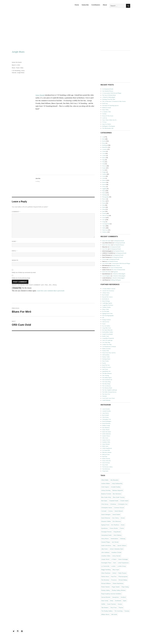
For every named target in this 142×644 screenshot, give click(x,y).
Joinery (104, 187)
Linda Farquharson (107, 448)
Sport (104, 211)
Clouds (104, 151)
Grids (104, 178)
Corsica (110, 511)
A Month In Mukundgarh (109, 97)
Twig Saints (105, 471)
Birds (104, 139)
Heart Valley (105, 110)
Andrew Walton (106, 483)
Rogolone (115, 272)
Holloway (123, 539)
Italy (114, 545)
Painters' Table (106, 357)
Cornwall (104, 511)
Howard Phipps (106, 542)
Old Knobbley (106, 355)
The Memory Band (107, 388)
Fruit (103, 170)
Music (14, 68)
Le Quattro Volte (106, 112)
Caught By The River (108, 305)
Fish (103, 164)
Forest (104, 324)
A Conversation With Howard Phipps (112, 93)
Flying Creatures (106, 320)
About (105, 5)
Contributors (96, 5)
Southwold (118, 601)
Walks (104, 228)
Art (103, 137)
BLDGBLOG (106, 299)
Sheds (104, 207)
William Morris (105, 614)
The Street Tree (106, 394)
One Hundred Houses (108, 91)
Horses (104, 182)
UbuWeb (104, 396)
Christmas (113, 504)
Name (14, 241)
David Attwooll (119, 511)
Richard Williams (106, 583)
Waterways (105, 230)
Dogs (103, 160)
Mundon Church (116, 265)
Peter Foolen (105, 361)
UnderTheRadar (106, 400)
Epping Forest (105, 525)
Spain (125, 601)
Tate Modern (105, 608)
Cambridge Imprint (107, 303)
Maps (104, 191)
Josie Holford (106, 263)
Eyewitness (105, 528)
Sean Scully (105, 601)
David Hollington (107, 421)
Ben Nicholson (117, 494)
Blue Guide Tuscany (119, 497)
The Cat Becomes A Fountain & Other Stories (114, 101)
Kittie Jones (105, 446)
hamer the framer (17, 62)
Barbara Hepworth (118, 490)
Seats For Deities (107, 124)
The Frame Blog (106, 382)
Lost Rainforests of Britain (109, 347)
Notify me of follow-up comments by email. (24, 272)
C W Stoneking (16, 71)
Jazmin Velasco (106, 436)
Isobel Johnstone (106, 434)
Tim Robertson (106, 469)
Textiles (104, 213)
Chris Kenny (105, 417)
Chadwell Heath (114, 501)
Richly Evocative (107, 367)
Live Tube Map (106, 342)
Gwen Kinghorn (106, 276)
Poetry (104, 203)
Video (22, 68)
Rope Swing (125, 587)
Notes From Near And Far (109, 353)
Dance (104, 158)
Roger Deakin (116, 587)
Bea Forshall (105, 295)
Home (77, 5)
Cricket (104, 156)
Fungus (104, 172)
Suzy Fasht (105, 465)
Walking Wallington (116, 280)
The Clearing (106, 375)
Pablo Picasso (122, 573)
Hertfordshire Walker (108, 332)
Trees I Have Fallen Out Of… (110, 120)
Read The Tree (106, 365)
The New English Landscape (110, 390)
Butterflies (105, 147)
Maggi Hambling (106, 570)
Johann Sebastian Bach (117, 549)
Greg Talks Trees (106, 328)
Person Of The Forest (108, 116)
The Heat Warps (106, 384)
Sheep (104, 209)
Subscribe (85, 5)
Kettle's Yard (105, 336)
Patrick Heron (105, 577)
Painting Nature (106, 359)
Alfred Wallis (105, 480)
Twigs (104, 222)
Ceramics (105, 149)
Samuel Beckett (106, 597)
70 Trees (104, 122)
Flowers (104, 166)
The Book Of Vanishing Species (110, 105)
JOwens (104, 259)
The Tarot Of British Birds (109, 95)
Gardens (104, 174)
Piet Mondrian (105, 580)
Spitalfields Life (106, 371)
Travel (18, 68)
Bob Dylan (104, 501)
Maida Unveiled (106, 349)
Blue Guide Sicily (106, 497)
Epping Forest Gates (107, 313)
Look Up (104, 118)
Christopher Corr (106, 419)
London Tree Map (107, 344)
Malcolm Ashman (107, 452)
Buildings (105, 145)
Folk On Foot (106, 322)
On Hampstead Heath (108, 89)
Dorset (123, 518)
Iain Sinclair (115, 542)
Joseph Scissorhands (107, 334)
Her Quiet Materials (107, 330)
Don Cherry (115, 518)
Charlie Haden (124, 501)
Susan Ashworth (106, 461)
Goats (104, 176)
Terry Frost (114, 608)
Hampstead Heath (106, 535)
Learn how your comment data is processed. (51, 291)
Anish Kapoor (105, 487)
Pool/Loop (105, 103)
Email (15, 251)
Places (104, 201)
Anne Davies (106, 413)
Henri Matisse (117, 535)
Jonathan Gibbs (106, 442)
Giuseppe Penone (106, 532)
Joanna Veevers (106, 440)
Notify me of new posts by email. (21, 278)
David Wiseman (106, 423)
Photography (105, 197)
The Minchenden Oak (108, 128)
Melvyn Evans (106, 454)
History (104, 180)
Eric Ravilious (115, 525)
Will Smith (114, 614)
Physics (104, 199)
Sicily (112, 601)
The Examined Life (107, 380)
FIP (103, 318)
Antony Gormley (106, 490)
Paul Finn (105, 456)
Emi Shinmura (106, 428)
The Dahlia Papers (107, 378)
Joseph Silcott (105, 559)
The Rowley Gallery (107, 467)
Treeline (104, 114)
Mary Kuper (116, 570)
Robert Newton (106, 459)
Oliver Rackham (106, 573)
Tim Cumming (118, 611)
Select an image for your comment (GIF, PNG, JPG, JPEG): (35, 285)
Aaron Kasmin (106, 409)
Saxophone (115, 597)
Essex (123, 525)
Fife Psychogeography (108, 316)
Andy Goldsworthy (117, 483)
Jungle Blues (21, 73)
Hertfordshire (114, 539)
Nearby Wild (105, 351)
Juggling (104, 189)
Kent (115, 563)
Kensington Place (106, 563)
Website (15, 260)
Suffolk (103, 604)
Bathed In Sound (106, 108)
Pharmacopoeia (123, 577)
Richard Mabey (123, 580)
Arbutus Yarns (106, 293)
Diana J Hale (105, 309)
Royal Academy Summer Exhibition (111, 594)
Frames (104, 168)
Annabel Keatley (106, 411)
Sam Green (105, 369)
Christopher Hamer (107, 508)
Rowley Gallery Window (119, 590)
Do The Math (106, 311)
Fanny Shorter (106, 430)
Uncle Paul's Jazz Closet (108, 398)
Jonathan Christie (116, 552)
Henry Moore (105, 539)
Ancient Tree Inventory (108, 291)
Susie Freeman (106, 463)
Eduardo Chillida (106, 521)
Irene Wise (105, 249)
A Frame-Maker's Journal (109, 289)
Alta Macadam (114, 480)
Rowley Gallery (106, 590)
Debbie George (106, 425)
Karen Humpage (123, 559)
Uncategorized (106, 224)
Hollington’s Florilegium (109, 126)
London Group (122, 566)
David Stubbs (116, 514)
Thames (121, 608)
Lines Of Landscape (107, 340)
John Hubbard (105, 552)
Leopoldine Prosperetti (108, 338)
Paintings (105, 195)
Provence (114, 580)
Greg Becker (117, 532)
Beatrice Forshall (106, 494)
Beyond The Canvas (107, 297)
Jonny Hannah (40, 95)
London (113, 566)
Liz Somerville (106, 450)
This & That (105, 215)
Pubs (103, 205)
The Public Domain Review (109, 392)
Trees (104, 220)
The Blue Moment (107, 373)
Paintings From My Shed (109, 99)
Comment (16, 212)
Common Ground (119, 508)
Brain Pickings (106, 301)
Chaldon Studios (106, 307)
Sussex (120, 604)
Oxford (114, 573)
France (122, 528)
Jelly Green (105, 438)
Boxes (104, 143)
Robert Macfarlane (118, 583)
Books (104, 141)
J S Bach (114, 559)
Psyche (104, 363)
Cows (104, 153)
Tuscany (127, 611)
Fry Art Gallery (106, 326)
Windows (105, 232)
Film (103, 162)
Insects (104, 184)
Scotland (123, 597)
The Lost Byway (106, 386)
